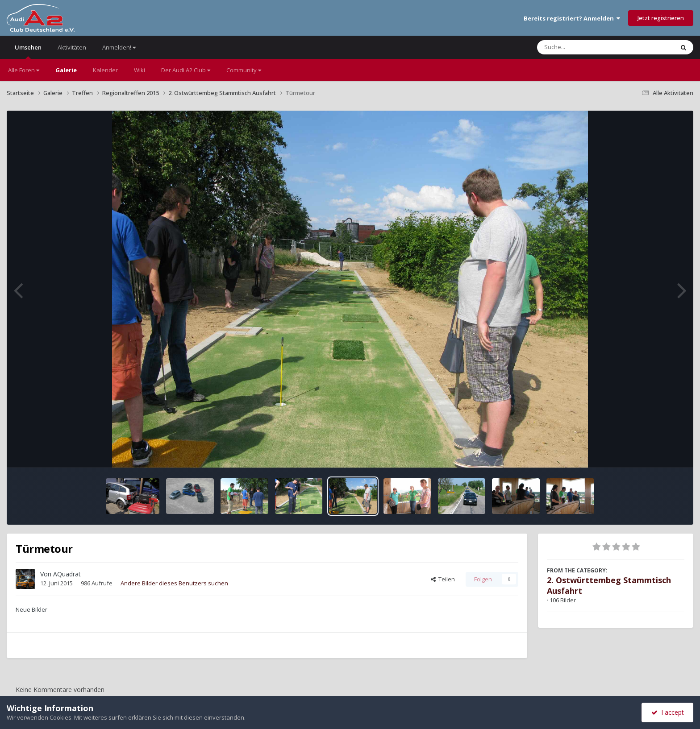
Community (244, 70)
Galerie (66, 70)
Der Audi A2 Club (186, 70)
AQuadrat (67, 574)
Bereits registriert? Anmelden (572, 18)
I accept (668, 712)
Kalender (105, 70)
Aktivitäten (72, 47)
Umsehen (28, 51)
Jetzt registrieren (661, 18)
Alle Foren (24, 70)
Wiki (140, 70)
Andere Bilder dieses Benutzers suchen (174, 583)
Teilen (443, 579)
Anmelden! (119, 47)
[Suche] (587, 47)
